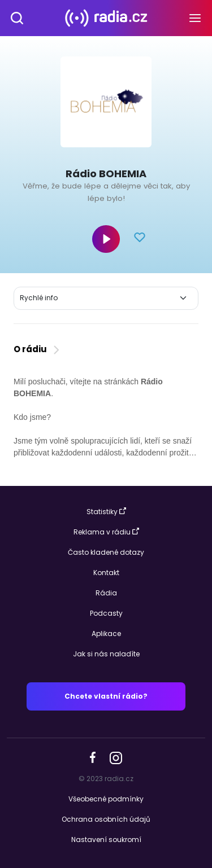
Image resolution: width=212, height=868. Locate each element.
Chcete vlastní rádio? (106, 696)
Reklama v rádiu (106, 532)
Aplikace (106, 634)
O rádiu (38, 349)
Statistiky (106, 512)
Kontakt (106, 573)
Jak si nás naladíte (106, 654)
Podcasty (106, 613)
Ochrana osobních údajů (106, 819)
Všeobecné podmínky (106, 799)
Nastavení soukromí (106, 839)
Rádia (106, 593)
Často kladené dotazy (106, 552)
